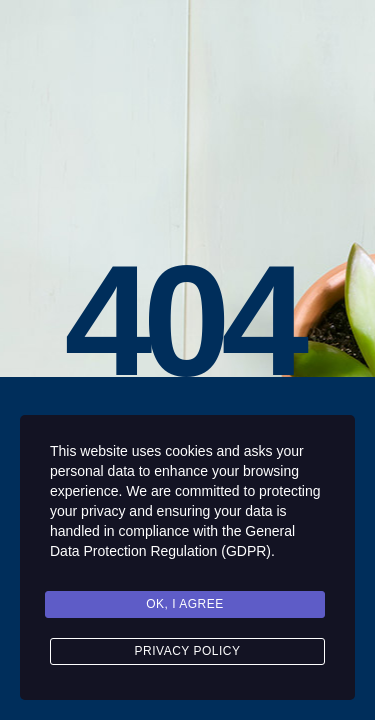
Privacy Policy (188, 651)
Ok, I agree (185, 604)
